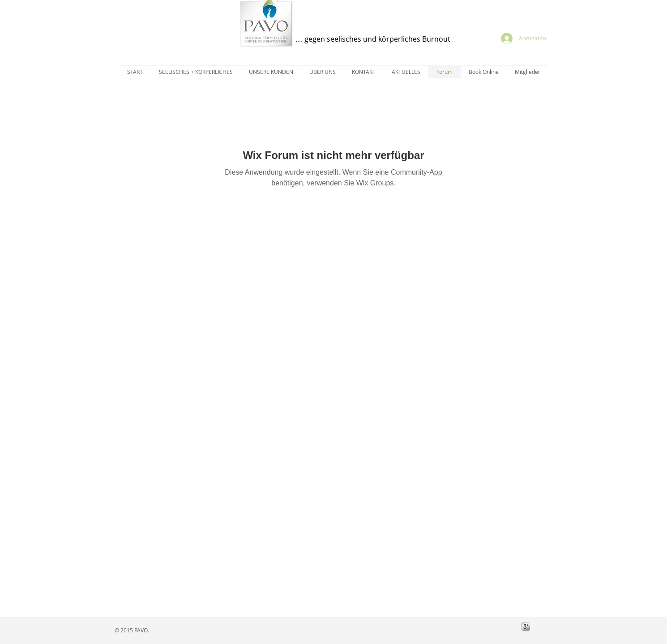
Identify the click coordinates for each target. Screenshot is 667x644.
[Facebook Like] (489, 626)
